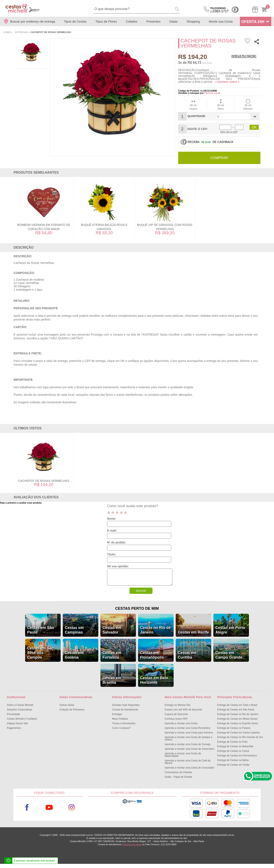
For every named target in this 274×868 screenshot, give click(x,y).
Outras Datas (67, 705)
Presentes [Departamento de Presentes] (154, 21)
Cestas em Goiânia (74, 655)
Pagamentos (14, 728)
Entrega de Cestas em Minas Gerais (237, 719)
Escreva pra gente (132, 844)
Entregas (21, 32)
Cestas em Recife (193, 632)
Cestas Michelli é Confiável (22, 719)
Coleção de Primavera (72, 709)
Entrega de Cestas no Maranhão (235, 746)
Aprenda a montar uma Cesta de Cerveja (188, 744)
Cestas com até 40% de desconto (183, 709)
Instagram (72, 807)
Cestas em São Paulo (41, 630)
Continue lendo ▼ (228, 82)
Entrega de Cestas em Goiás (233, 765)
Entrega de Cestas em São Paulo (236, 709)
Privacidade (13, 714)
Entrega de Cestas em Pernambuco (237, 755)
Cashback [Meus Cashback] (235, 10)
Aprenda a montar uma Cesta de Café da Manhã (188, 762)
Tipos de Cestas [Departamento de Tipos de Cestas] (75, 21)
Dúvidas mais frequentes (126, 705)
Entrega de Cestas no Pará (232, 742)
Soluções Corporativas (20, 709)
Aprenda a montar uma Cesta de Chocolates (189, 767)
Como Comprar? (121, 728)
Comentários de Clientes (178, 772)
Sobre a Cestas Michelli (20, 705)
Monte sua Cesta (221, 21)
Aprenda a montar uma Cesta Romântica (187, 728)
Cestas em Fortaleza (112, 655)
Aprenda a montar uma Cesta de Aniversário (189, 749)
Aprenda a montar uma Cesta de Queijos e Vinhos (188, 738)
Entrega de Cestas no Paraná (234, 728)
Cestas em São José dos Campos (41, 653)
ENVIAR (141, 591)
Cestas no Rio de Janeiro (155, 630)
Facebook (27, 807)
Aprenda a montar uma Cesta (181, 723)
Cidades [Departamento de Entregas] (132, 21)
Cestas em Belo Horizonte (154, 680)
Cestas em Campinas (74, 630)
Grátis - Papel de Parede (178, 777)
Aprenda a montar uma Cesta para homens (189, 732)
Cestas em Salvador (112, 630)
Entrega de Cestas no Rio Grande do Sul (240, 737)
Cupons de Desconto (176, 714)
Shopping (193, 21)
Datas (173, 21)
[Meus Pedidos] (255, 10)
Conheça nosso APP (176, 719)
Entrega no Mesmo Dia (177, 705)
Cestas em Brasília (112, 680)
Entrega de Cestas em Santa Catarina (238, 732)
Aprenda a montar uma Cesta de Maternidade (183, 755)
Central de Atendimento (125, 709)
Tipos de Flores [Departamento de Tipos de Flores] (106, 21)
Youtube (49, 807)
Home (7, 32)
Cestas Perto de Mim (137, 608)
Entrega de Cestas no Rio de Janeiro (238, 714)
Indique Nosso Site (17, 723)
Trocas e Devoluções (124, 723)
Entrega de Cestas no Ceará (233, 751)
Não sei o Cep (229, 132)
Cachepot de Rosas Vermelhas (44, 481)
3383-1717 (219, 10)
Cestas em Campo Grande (229, 655)
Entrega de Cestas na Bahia (233, 760)
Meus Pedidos (120, 719)
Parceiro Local (212, 93)
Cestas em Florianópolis (152, 655)
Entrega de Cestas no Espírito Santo (238, 723)
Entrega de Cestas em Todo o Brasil (237, 705)
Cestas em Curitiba (187, 655)
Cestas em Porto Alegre (230, 630)
